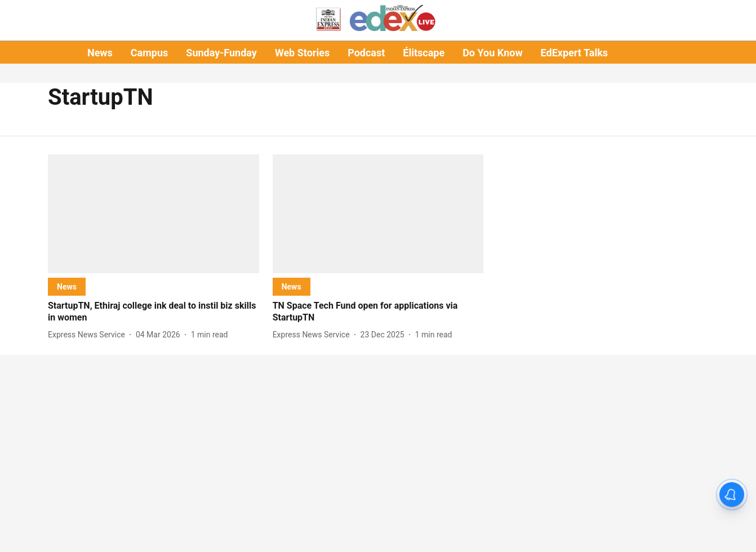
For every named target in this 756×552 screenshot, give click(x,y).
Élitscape (424, 53)
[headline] (154, 312)
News (100, 53)
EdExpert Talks (574, 53)
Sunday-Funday (221, 53)
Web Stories (302, 53)
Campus (149, 53)
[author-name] (89, 335)
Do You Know (492, 53)
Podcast (366, 53)
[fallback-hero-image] (154, 214)
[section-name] (67, 286)
